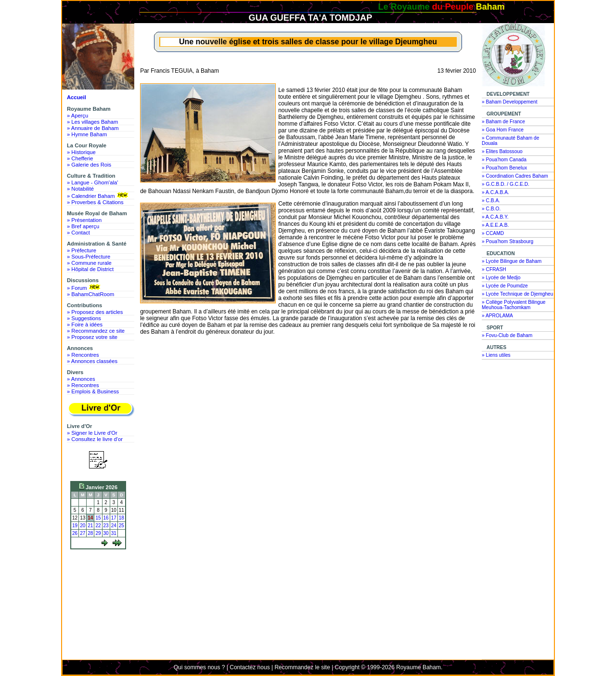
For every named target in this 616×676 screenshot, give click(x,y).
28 (90, 533)
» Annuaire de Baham (93, 128)
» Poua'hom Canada (504, 160)
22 (98, 526)
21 (90, 526)
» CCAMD (493, 233)
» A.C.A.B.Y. (495, 217)
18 (122, 518)
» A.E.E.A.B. (495, 225)
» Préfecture (82, 250)
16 (106, 518)
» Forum (84, 287)
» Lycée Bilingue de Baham (512, 261)
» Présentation (84, 220)
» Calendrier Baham (98, 195)
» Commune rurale (89, 263)
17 (114, 518)
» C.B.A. (491, 201)
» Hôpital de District (90, 269)
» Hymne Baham (87, 134)
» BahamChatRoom (90, 294)
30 (106, 533)
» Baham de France (503, 122)
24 (114, 526)
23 (106, 526)
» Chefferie (80, 158)
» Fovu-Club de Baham (507, 335)
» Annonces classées (92, 361)
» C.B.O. (491, 209)
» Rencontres (83, 355)
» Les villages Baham (92, 122)
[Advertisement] (101, 588)
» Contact (78, 233)
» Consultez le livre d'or (95, 439)
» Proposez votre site (92, 337)
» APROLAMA (497, 316)
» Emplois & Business (93, 391)
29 (98, 533)
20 (83, 526)
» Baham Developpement (510, 102)
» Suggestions (84, 318)
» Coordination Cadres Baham (515, 176)
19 (75, 526)
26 (75, 533)
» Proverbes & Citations (95, 202)
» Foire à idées (85, 325)
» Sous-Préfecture (89, 257)
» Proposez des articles (95, 312)
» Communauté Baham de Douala (510, 141)
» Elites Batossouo (502, 151)
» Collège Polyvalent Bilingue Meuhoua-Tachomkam (514, 305)
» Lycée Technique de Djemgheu (518, 294)
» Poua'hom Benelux (504, 168)
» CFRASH (494, 269)
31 (114, 533)
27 (83, 533)
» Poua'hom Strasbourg (507, 241)
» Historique (81, 152)
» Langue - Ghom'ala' (92, 182)
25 (122, 526)
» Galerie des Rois (89, 165)
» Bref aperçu (83, 226)
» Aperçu (77, 116)
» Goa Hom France (503, 130)
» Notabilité (80, 189)
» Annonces (81, 379)
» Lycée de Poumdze (505, 286)
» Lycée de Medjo (501, 278)
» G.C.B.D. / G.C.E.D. (506, 184)
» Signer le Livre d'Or (92, 433)
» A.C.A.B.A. (495, 192)
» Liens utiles (496, 355)
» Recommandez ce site (96, 331)
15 (98, 518)
